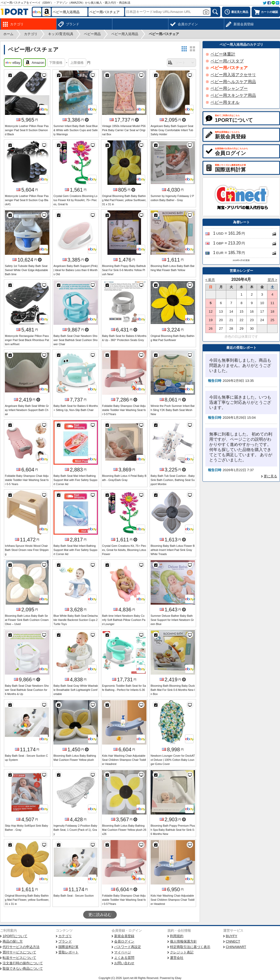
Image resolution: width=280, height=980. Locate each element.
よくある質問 (124, 958)
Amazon (34, 63)
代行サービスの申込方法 (21, 947)
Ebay (178, 978)
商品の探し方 (13, 941)
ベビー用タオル (225, 102)
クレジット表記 (182, 952)
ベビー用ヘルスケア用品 (233, 82)
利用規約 (177, 936)
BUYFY (231, 936)
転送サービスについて (19, 958)
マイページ (123, 952)
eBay (13, 63)
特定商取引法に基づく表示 (190, 947)
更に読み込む (100, 915)
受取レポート (68, 952)
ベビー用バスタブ (227, 61)
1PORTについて (15, 936)
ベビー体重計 (223, 54)
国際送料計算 (68, 947)
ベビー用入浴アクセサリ (233, 75)
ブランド (65, 941)
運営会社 (177, 958)
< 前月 (210, 280)
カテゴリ (65, 936)
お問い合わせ (124, 963)
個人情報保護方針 (183, 941)
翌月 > (273, 280)
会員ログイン (124, 941)
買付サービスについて (19, 952)
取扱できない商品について (23, 969)
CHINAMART (236, 947)
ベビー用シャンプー (229, 88)
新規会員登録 (124, 936)
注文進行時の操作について (23, 963)
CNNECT (233, 941)
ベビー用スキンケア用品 (233, 95)
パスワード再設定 (128, 947)
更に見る (270, 476)
